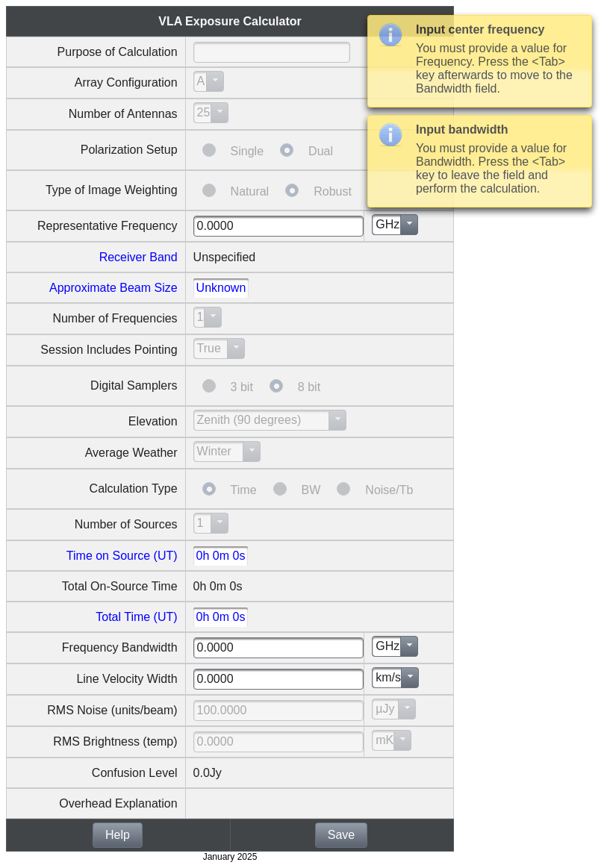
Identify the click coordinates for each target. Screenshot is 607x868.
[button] (118, 835)
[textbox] (272, 52)
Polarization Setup (129, 150)
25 (204, 112)
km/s (388, 677)
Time (244, 490)
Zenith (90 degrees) (249, 420)
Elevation (153, 421)
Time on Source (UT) (122, 556)
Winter (214, 451)
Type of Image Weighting (112, 190)
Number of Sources (126, 524)
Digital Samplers (134, 385)
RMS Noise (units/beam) (112, 710)
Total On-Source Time (120, 586)
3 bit (242, 387)
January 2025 (230, 857)
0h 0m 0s (221, 556)
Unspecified (225, 257)
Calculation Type (134, 488)
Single (247, 151)
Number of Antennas (123, 114)
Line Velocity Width (127, 679)
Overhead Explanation (118, 803)
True (209, 348)
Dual (321, 151)
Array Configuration (126, 82)
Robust (333, 191)
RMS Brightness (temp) (115, 741)
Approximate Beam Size (113, 288)
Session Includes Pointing (109, 350)
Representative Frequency (108, 226)
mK (385, 740)
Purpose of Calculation (118, 52)
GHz (387, 224)
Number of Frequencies (115, 318)
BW (311, 490)
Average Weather (131, 453)
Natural (250, 191)
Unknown (221, 288)
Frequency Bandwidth (120, 647)
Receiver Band (138, 257)
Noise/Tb (389, 490)
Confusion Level (135, 773)
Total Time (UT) (136, 617)
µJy (385, 709)
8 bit (309, 387)
